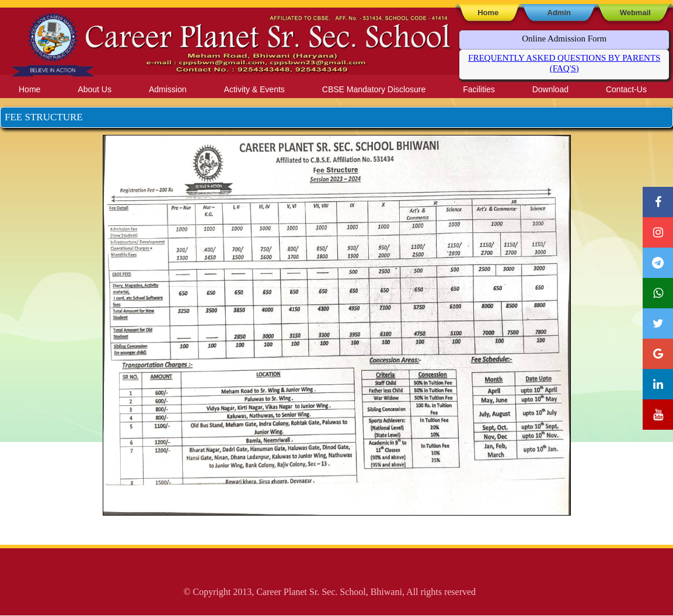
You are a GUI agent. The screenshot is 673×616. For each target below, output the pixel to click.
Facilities (479, 89)
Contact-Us (626, 89)
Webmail (635, 13)
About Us (95, 89)
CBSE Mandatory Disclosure (374, 89)
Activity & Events (254, 89)
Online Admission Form (564, 39)
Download (550, 89)
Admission (168, 89)
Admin (559, 13)
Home (488, 13)
